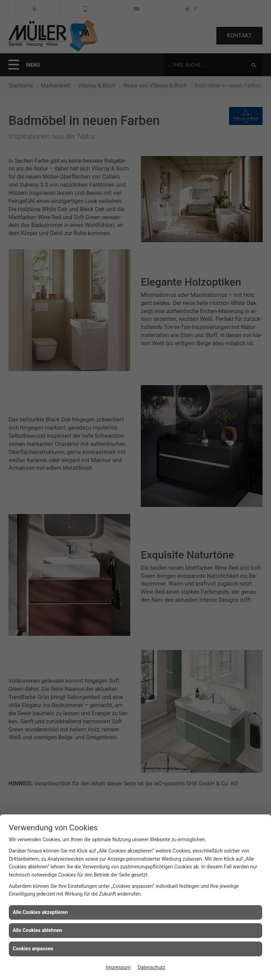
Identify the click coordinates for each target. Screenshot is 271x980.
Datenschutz (151, 967)
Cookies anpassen (33, 949)
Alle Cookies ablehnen (37, 930)
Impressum (118, 967)
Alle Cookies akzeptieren (40, 912)
